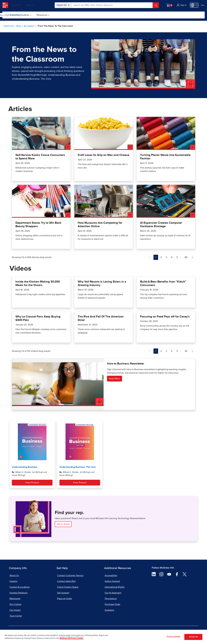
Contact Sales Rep (66, 581)
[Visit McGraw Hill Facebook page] (177, 574)
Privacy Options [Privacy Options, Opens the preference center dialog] (173, 637)
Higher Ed (29, 5)
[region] (103, 637)
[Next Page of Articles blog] (192, 257)
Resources (104, 15)
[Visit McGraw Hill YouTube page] (169, 574)
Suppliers (109, 610)
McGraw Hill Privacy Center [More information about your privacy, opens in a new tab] (71, 638)
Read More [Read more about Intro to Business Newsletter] (115, 379)
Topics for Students (81, 15)
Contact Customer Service (70, 575)
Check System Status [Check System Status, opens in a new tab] (68, 587)
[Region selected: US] (194, 5)
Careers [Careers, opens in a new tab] (13, 581)
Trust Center (16, 616)
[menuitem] (30, 15)
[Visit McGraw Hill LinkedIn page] (154, 574)
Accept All (193, 637)
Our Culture (15, 604)
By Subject (31, 15)
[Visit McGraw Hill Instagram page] (161, 574)
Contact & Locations (20, 587)
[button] (181, 5)
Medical (43, 5)
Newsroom (15, 599)
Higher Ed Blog (12, 15)
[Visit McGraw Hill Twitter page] (185, 574)
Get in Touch (63, 524)
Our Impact (15, 610)
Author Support (112, 581)
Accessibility (111, 575)
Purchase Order (113, 604)
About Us (14, 575)
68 (187, 257)
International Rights (115, 587)
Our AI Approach (113, 593)
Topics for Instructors (54, 15)
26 (187, 351)
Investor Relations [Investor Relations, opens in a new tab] (19, 593)
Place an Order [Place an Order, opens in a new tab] (65, 599)
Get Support (63, 593)
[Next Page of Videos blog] (192, 351)
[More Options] (203, 5)
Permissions (111, 599)
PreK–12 (16, 5)
